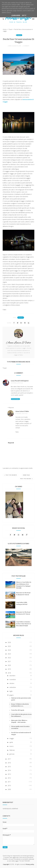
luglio (11, 691)
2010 (9, 786)
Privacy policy (30, 864)
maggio (12, 738)
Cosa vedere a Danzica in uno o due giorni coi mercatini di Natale (23, 624)
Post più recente (10, 475)
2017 (9, 759)
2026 (9, 642)
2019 (9, 669)
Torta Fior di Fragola (18, 710)
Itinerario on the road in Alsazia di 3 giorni (23, 594)
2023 (9, 654)
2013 (9, 774)
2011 (9, 782)
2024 (9, 650)
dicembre (12, 676)
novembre (13, 679)
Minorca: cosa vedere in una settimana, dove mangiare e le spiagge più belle (24, 585)
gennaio (12, 754)
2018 (9, 673)
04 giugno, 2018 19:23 (17, 383)
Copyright (6, 864)
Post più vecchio (27, 479)
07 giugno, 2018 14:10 (21, 414)
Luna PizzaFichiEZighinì (20, 381)
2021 (9, 661)
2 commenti (26, 46)
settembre (13, 687)
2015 (9, 767)
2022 (9, 658)
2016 (9, 763)
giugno (12, 695)
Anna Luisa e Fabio (22, 411)
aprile (11, 742)
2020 (9, 665)
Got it (24, 15)
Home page (26, 475)
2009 (9, 789)
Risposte (11, 408)
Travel (19, 35)
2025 (9, 646)
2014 (9, 770)
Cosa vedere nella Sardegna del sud (22, 603)
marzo (11, 746)
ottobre (12, 683)
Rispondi (16, 399)
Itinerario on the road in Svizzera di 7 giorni (23, 613)
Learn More (16, 15)
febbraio (12, 750)
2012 (9, 778)
